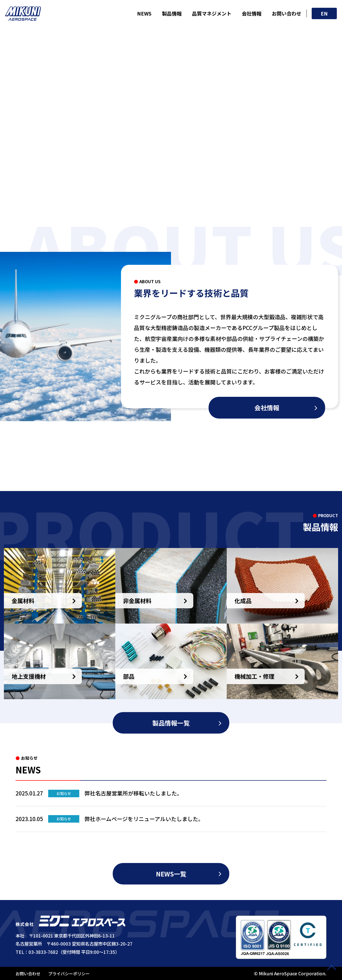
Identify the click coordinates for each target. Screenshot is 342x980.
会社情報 (252, 13)
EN (324, 13)
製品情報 (172, 13)
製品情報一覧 (171, 723)
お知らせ (64, 793)
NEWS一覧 (171, 874)
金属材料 (23, 601)
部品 (129, 676)
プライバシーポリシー (69, 974)
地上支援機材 (29, 676)
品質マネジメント (212, 13)
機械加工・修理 (254, 676)
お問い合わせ (287, 13)
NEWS (144, 13)
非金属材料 (137, 601)
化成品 (243, 601)
